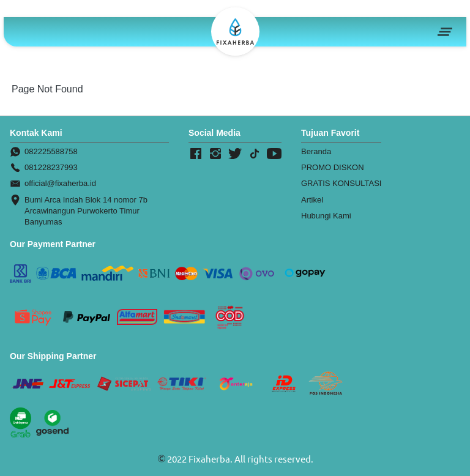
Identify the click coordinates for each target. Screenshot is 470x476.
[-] (196, 154)
